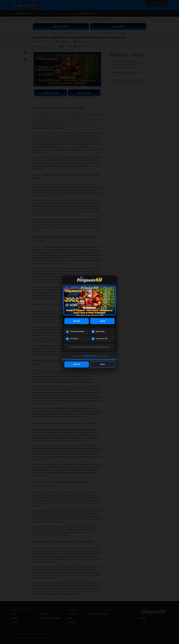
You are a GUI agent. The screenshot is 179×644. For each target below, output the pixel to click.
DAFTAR (77, 321)
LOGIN (102, 321)
